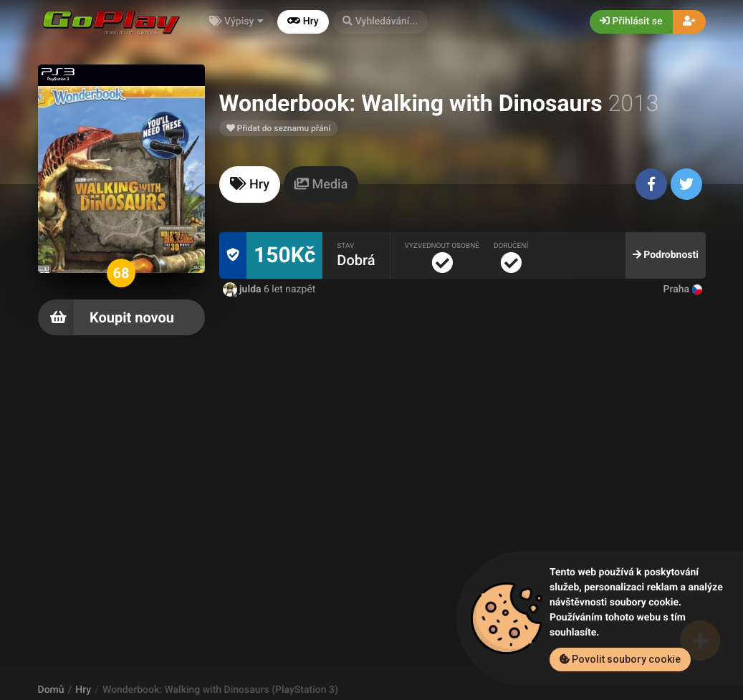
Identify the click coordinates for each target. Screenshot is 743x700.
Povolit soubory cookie (620, 659)
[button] (380, 22)
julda (244, 289)
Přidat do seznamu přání (279, 128)
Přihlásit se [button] (631, 21)
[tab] (250, 184)
